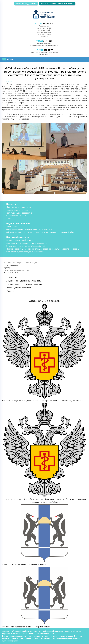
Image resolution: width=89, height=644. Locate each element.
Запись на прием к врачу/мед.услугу (57, 4)
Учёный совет (12, 227)
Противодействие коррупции (19, 288)
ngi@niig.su (8, 268)
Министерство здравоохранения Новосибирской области (44, 597)
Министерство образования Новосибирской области (44, 534)
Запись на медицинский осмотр (19, 240)
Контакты (10, 219)
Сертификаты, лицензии (16, 216)
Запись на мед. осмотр (26, 4)
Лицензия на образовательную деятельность (25, 284)
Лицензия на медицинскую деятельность (24, 281)
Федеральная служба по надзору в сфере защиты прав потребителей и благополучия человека (44, 353)
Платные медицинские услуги (19, 207)
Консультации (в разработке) (19, 210)
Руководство (12, 277)
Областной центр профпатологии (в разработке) (27, 243)
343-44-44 (44, 24)
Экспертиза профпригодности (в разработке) (25, 246)
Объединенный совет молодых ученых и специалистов (29, 229)
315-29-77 (44, 50)
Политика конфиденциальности (41, 634)
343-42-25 (44, 41)
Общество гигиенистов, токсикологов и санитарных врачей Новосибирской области (41, 232)
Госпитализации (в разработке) (19, 213)
